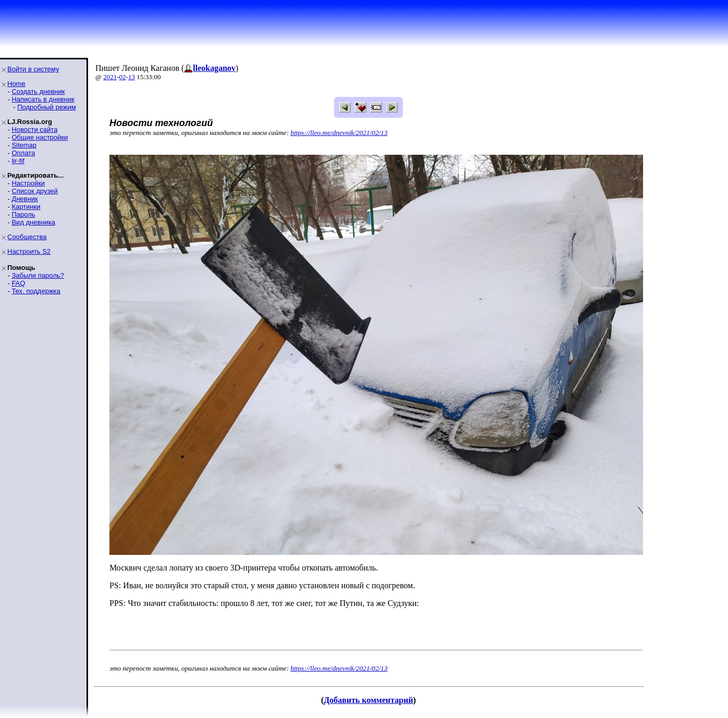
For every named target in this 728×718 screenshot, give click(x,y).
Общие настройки (40, 137)
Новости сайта (34, 129)
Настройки (28, 183)
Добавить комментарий (368, 700)
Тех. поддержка (36, 291)
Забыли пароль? (38, 275)
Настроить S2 (29, 251)
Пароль (23, 214)
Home (16, 84)
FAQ (18, 283)
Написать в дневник (43, 99)
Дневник (24, 199)
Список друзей (34, 191)
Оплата (23, 153)
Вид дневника (33, 222)
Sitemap (24, 145)
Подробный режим (46, 107)
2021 (110, 77)
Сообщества (27, 237)
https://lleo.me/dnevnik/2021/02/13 (339, 133)
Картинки (26, 207)
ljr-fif (18, 161)
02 (123, 77)
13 (132, 77)
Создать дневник (38, 91)
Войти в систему (33, 69)
